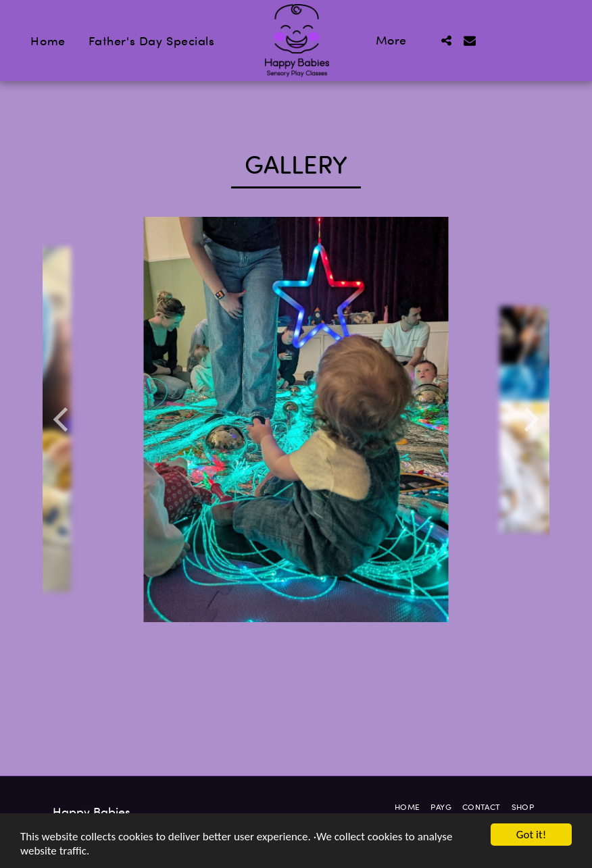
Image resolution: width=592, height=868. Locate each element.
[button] (447, 41)
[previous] (63, 419)
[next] (529, 419)
